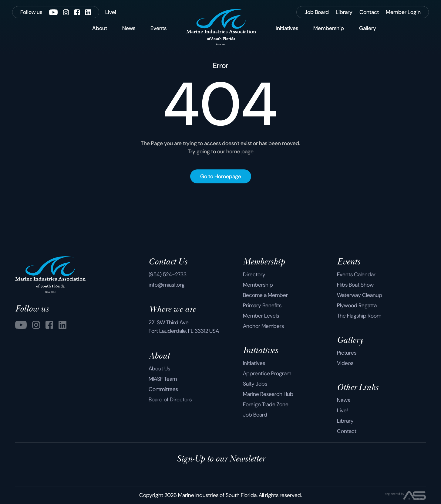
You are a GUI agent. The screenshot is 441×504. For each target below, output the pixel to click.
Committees (163, 389)
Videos (345, 363)
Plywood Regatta (357, 305)
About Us (159, 369)
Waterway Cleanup (360, 295)
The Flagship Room (359, 316)
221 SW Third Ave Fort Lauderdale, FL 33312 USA (184, 327)
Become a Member (265, 295)
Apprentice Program (267, 373)
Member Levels (261, 316)
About (100, 28)
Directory (254, 274)
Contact (347, 431)
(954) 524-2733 (168, 274)
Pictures (347, 353)
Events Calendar (356, 274)
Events (158, 28)
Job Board (255, 415)
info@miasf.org (167, 285)
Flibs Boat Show (355, 285)
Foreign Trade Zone (266, 404)
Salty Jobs (255, 384)
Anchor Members (263, 326)
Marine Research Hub (268, 394)
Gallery (368, 28)
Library (345, 421)
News (129, 28)
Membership (329, 28)
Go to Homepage (221, 176)
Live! (342, 410)
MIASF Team (163, 379)
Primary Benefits (262, 305)
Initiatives (287, 28)
